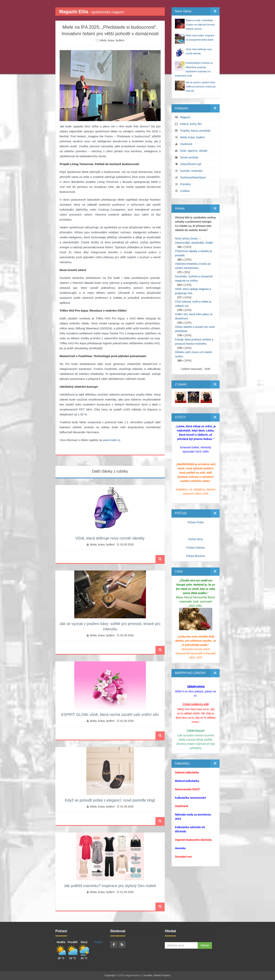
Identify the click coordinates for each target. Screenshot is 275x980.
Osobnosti (186, 144)
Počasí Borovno (196, 556)
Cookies (185, 191)
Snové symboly (189, 157)
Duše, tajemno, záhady (194, 151)
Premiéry (185, 184)
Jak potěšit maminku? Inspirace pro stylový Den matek (110, 886)
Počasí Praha (196, 522)
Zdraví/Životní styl (191, 164)
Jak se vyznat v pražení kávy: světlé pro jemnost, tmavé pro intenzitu (201, 87)
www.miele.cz (112, 440)
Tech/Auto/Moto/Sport (193, 177)
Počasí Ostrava (196, 548)
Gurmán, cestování (191, 171)
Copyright (110, 975)
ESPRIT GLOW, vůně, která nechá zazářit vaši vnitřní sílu (110, 715)
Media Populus (162, 975)
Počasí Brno (196, 539)
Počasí (98, 942)
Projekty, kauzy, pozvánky (195, 131)
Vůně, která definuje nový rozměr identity (110, 538)
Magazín (185, 117)
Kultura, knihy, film (191, 124)
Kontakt (148, 975)
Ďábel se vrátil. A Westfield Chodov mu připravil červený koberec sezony (200, 25)
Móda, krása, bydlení (112, 40)
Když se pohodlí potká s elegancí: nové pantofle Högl (110, 800)
